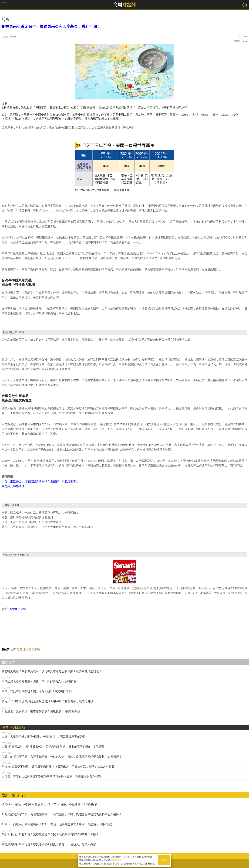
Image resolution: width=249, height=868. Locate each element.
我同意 (164, 860)
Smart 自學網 (18, 609)
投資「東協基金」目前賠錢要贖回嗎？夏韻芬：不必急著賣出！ (42, 481)
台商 (13, 649)
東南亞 (27, 649)
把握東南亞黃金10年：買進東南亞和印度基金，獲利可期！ (51, 27)
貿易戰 (36, 649)
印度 (20, 649)
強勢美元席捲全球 (13, 486)
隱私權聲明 (116, 860)
